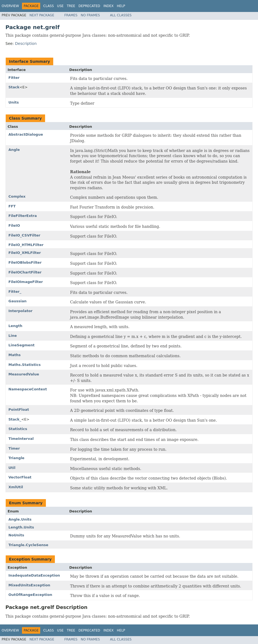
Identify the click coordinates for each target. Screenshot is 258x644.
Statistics (18, 429)
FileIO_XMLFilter (25, 253)
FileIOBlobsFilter (25, 262)
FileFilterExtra (23, 216)
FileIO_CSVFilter (24, 235)
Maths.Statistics (25, 365)
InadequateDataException (34, 575)
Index (109, 6)
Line (13, 336)
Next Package (42, 15)
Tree (71, 6)
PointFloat (19, 410)
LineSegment (21, 345)
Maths (15, 355)
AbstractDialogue (26, 134)
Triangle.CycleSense (28, 545)
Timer (14, 448)
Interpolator (21, 311)
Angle (14, 150)
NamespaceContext (28, 389)
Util (12, 468)
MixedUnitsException (29, 585)
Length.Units (21, 527)
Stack (14, 87)
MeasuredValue (24, 374)
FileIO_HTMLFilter (26, 245)
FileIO (14, 225)
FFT (12, 206)
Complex (17, 196)
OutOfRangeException (30, 595)
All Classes (121, 15)
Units (14, 102)
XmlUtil (16, 487)
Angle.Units (20, 519)
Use (60, 6)
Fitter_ (15, 292)
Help (121, 6)
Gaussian (18, 301)
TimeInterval (21, 439)
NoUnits (16, 535)
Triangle (16, 458)
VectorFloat (20, 477)
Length (15, 326)
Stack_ (15, 419)
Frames (71, 15)
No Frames (90, 15)
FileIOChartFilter (25, 272)
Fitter (14, 78)
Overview (10, 6)
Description (26, 43)
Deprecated (89, 6)
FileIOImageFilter (26, 282)
